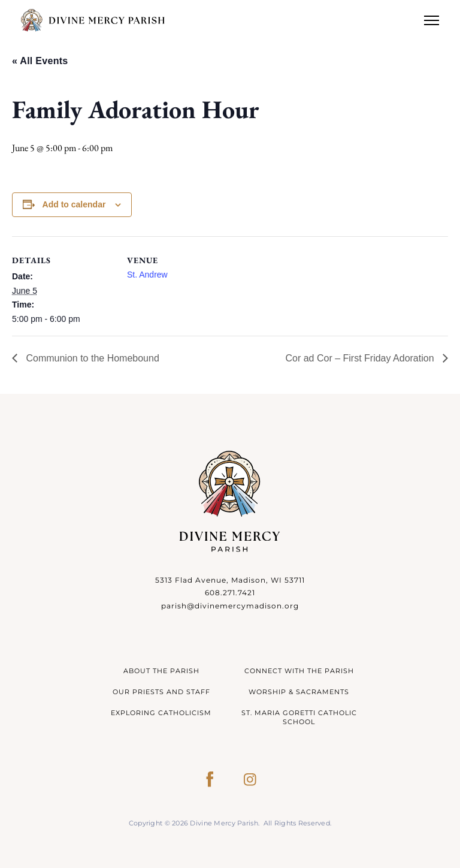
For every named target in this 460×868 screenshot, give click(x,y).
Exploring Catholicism (161, 713)
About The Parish (161, 671)
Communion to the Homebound (91, 358)
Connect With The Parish (299, 671)
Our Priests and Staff (161, 692)
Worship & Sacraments (299, 692)
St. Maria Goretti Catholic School (299, 717)
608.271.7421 (230, 593)
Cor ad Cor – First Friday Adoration (361, 358)
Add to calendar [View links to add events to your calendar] (74, 204)
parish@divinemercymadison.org (230, 606)
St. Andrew (147, 275)
